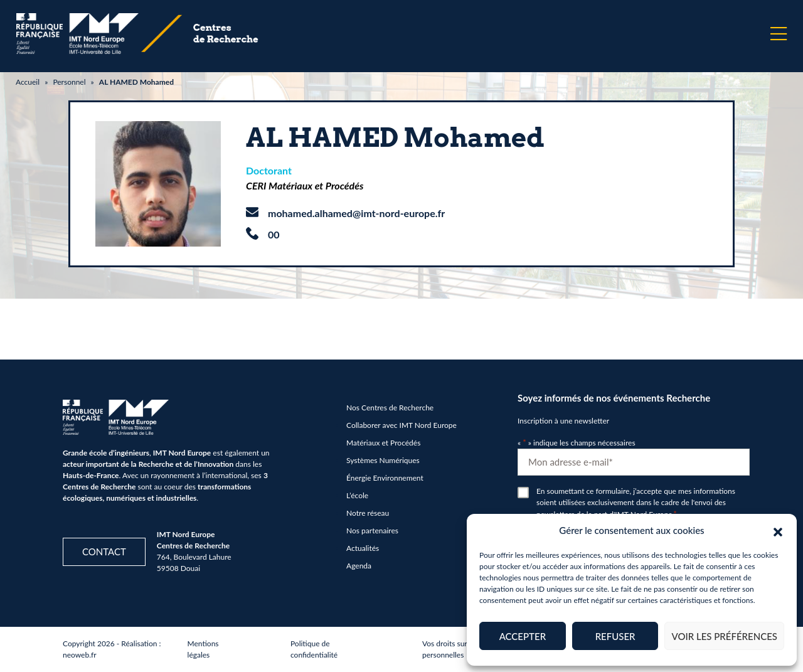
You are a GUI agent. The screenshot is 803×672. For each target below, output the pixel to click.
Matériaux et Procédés (383, 443)
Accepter (523, 636)
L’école (357, 495)
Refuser (615, 636)
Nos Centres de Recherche (390, 408)
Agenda (359, 566)
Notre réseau (368, 513)
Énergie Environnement (385, 478)
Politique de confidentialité (314, 649)
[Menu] (779, 34)
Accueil (28, 82)
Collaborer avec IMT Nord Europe (401, 425)
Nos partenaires (372, 531)
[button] (778, 530)
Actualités (363, 548)
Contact (104, 552)
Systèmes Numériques (383, 460)
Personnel (69, 82)
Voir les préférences (724, 636)
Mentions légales (203, 649)
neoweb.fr (80, 655)
